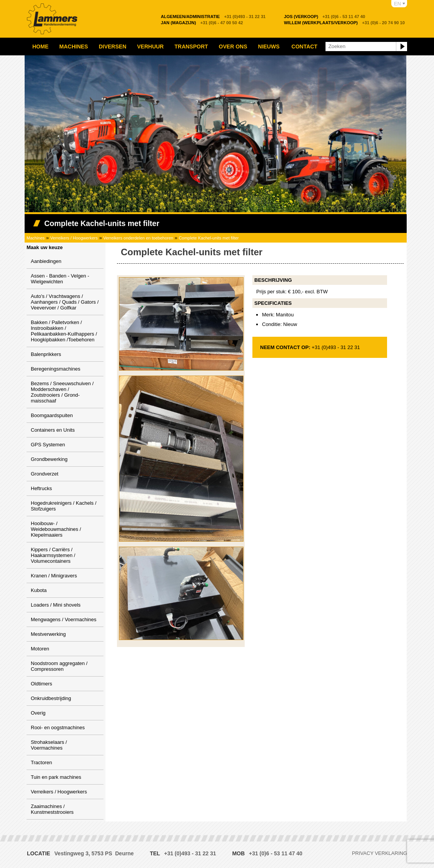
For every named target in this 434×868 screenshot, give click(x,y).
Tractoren (41, 762)
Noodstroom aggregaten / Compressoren (59, 666)
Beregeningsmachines (56, 369)
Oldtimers (42, 684)
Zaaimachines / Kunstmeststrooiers (52, 809)
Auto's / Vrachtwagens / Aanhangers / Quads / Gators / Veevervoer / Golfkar (65, 302)
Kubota (39, 590)
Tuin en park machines (56, 777)
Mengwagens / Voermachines (64, 619)
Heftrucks (41, 488)
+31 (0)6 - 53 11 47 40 (325, 17)
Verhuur (150, 47)
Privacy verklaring (380, 853)
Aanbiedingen (46, 261)
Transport (191, 47)
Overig (38, 713)
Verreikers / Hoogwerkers (74, 238)
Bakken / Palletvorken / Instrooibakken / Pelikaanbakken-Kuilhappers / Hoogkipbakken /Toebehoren (64, 331)
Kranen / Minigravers (54, 576)
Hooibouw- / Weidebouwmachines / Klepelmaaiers (56, 529)
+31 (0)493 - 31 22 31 (213, 17)
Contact (305, 47)
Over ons (233, 47)
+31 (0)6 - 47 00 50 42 (202, 23)
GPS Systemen (48, 445)
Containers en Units (53, 430)
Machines (74, 47)
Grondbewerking (49, 459)
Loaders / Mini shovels (56, 605)
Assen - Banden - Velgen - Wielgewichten (60, 279)
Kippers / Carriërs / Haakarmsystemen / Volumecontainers (53, 555)
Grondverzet (45, 474)
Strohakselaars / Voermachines (49, 745)
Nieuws (269, 47)
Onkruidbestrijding (51, 698)
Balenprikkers (46, 354)
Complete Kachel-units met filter (209, 238)
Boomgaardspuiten (52, 415)
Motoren (40, 649)
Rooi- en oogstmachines (58, 727)
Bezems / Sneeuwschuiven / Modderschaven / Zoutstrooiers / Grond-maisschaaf (62, 392)
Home (40, 47)
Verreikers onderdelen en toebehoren (139, 238)
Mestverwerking (48, 634)
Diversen (113, 47)
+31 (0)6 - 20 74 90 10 (344, 23)
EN (397, 4)
